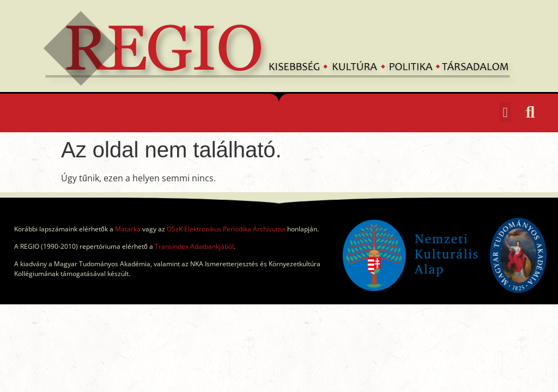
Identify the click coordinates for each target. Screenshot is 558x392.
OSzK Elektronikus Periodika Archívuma (226, 229)
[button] (505, 113)
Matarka (128, 229)
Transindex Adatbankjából (194, 246)
